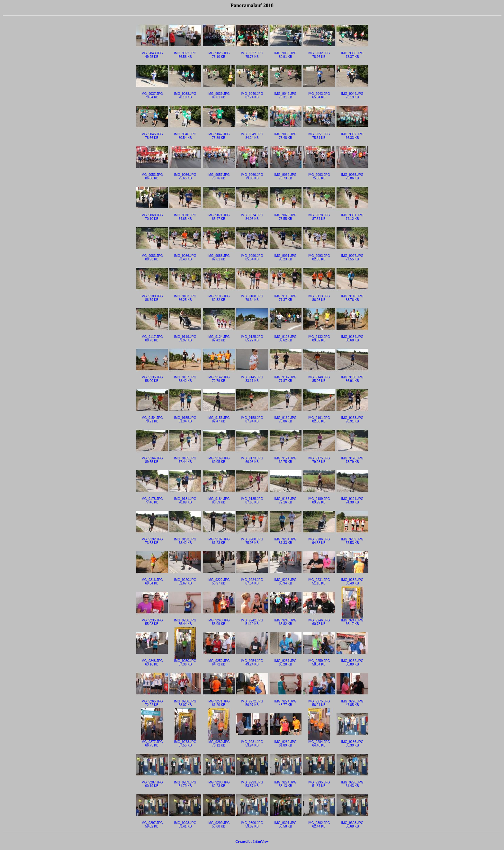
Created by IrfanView (252, 841)
